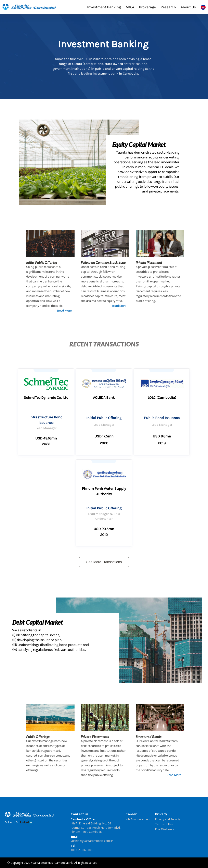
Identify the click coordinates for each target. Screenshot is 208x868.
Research (168, 7)
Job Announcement (138, 819)
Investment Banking (104, 7)
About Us (188, 7)
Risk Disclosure (165, 829)
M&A (130, 7)
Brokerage (147, 7)
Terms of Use (164, 824)
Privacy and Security (168, 819)
